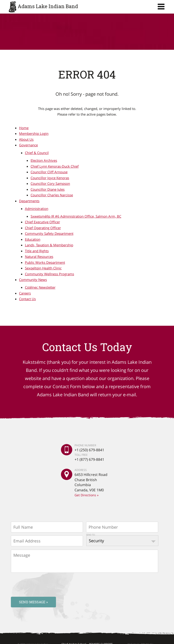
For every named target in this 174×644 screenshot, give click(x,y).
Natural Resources (39, 257)
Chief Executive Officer (42, 222)
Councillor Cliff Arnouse (49, 172)
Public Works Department (45, 262)
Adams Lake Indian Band (48, 6)
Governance (28, 145)
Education (33, 239)
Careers (25, 293)
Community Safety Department (49, 233)
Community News (33, 280)
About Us (26, 139)
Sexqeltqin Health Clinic (43, 268)
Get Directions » (87, 495)
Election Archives (44, 160)
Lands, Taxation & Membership (49, 245)
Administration (37, 209)
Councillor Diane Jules (48, 189)
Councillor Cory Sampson (50, 183)
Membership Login (34, 133)
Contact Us (27, 299)
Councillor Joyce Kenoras (50, 178)
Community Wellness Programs (50, 274)
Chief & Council (37, 153)
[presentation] (45, 585)
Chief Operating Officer (43, 228)
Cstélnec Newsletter (40, 287)
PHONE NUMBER (85, 445)
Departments (29, 201)
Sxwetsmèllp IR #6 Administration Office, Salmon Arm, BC (76, 216)
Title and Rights (37, 251)
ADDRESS (81, 470)
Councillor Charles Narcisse (52, 195)
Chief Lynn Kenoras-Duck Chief (55, 166)
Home (24, 128)
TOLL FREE (81, 455)
